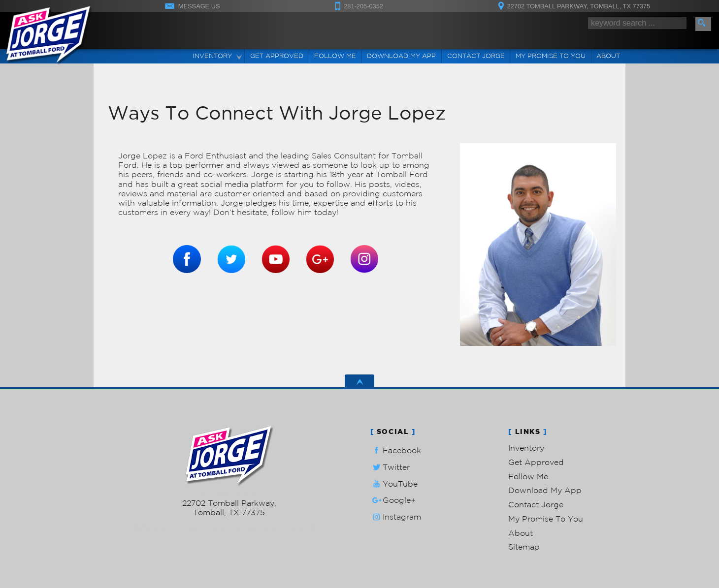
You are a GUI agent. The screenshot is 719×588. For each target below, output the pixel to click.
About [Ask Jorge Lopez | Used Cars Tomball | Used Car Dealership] (608, 56)
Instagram (396, 517)
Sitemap (524, 547)
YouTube (394, 484)
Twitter (390, 467)
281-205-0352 (229, 494)
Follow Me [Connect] (335, 56)
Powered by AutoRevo (258, 528)
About (521, 533)
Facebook (396, 450)
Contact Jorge (536, 504)
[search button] (703, 24)
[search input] (637, 23)
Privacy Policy (308, 528)
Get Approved (536, 462)
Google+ (393, 500)
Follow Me (528, 476)
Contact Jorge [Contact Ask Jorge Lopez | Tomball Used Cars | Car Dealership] (476, 56)
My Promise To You (546, 519)
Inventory (526, 448)
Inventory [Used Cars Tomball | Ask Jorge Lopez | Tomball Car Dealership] (212, 56)
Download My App (401, 56)
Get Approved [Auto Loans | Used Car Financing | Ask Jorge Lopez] (277, 56)
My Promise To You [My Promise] (551, 56)
